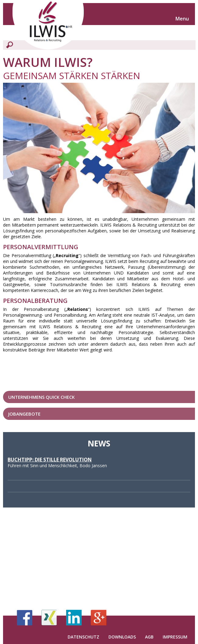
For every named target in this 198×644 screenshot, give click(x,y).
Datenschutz (83, 637)
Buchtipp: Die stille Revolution (50, 460)
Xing (49, 618)
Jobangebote (24, 414)
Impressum (175, 637)
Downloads (122, 637)
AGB (149, 637)
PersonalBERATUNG (35, 301)
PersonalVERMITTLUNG (41, 247)
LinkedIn (74, 618)
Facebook (25, 618)
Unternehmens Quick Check (41, 397)
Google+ (99, 618)
